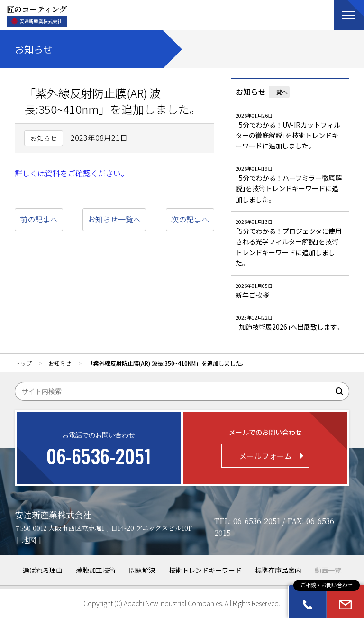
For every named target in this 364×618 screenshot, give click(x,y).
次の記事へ (190, 219)
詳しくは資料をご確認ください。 (72, 173)
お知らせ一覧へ (114, 219)
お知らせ (251, 92)
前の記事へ (39, 219)
